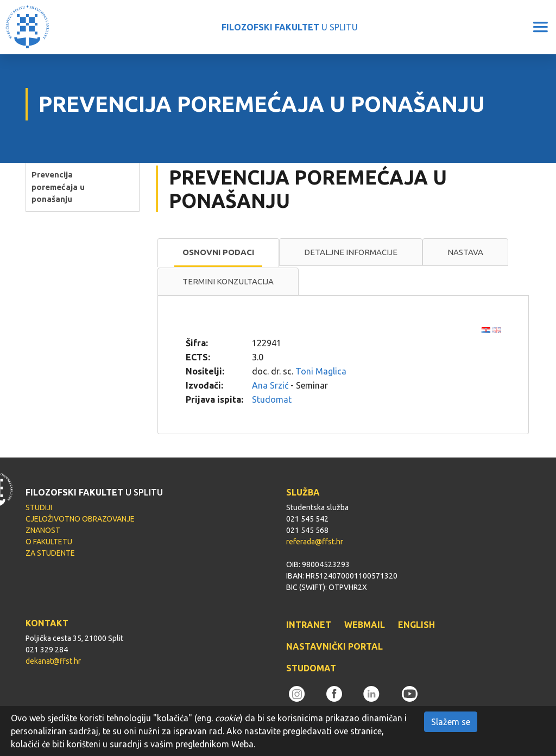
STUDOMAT (311, 668)
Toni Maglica (321, 371)
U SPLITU (290, 27)
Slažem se (451, 722)
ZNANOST (43, 530)
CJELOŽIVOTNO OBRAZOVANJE (80, 519)
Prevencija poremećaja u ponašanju (58, 187)
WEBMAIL (365, 625)
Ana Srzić (270, 385)
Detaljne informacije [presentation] (351, 252)
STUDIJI (39, 507)
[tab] (218, 253)
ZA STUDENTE (50, 553)
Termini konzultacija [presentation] (228, 281)
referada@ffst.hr (315, 542)
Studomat (272, 399)
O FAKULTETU (49, 542)
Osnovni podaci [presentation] (218, 252)
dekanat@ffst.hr (53, 661)
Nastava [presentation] (465, 252)
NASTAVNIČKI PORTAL (334, 646)
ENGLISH (416, 625)
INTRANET (309, 625)
